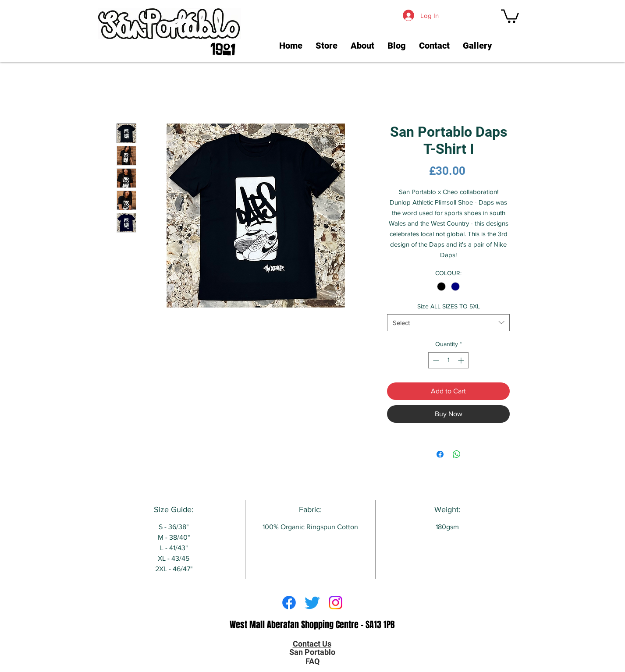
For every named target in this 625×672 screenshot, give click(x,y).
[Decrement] (435, 360)
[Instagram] (336, 603)
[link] (510, 15)
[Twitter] (312, 603)
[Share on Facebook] (440, 454)
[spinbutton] (448, 360)
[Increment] (462, 360)
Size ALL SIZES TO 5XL (449, 306)
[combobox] (448, 323)
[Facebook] (289, 603)
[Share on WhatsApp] (457, 454)
